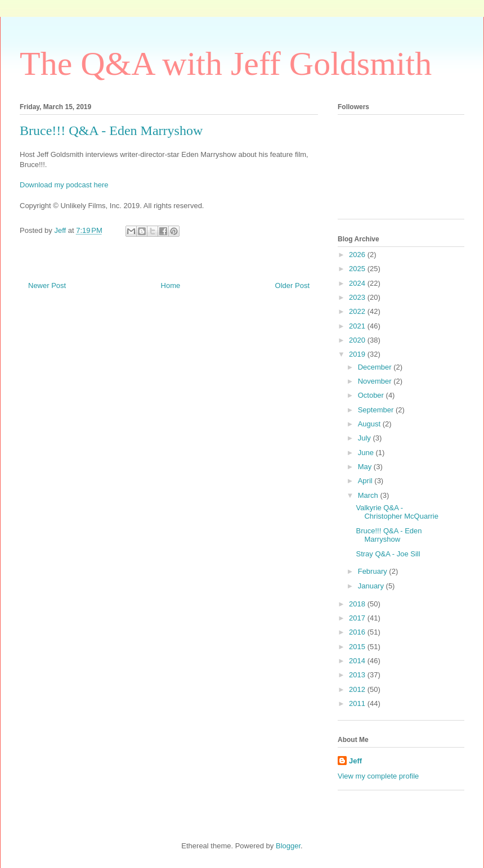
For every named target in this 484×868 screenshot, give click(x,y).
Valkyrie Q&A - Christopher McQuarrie (397, 512)
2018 (358, 604)
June (367, 453)
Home (171, 285)
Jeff (355, 761)
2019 (358, 354)
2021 (358, 326)
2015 (358, 647)
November (376, 381)
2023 (358, 297)
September (377, 410)
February (374, 571)
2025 (358, 269)
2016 (358, 632)
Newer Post (47, 285)
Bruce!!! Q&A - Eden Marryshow (389, 535)
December (376, 367)
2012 (358, 689)
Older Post (292, 285)
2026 (358, 255)
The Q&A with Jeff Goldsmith (226, 64)
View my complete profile (378, 776)
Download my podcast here (64, 185)
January (372, 586)
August (370, 424)
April (366, 481)
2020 (358, 340)
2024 (358, 283)
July (366, 438)
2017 (358, 618)
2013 (358, 675)
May (366, 467)
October (372, 395)
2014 (358, 661)
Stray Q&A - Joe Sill (388, 554)
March (369, 495)
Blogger (288, 846)
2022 (358, 311)
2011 (358, 703)
